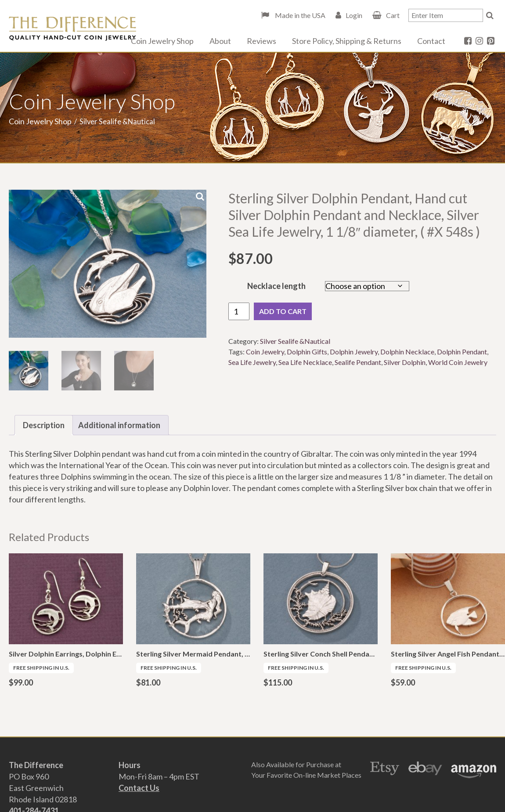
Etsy (385, 770)
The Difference (72, 29)
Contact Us (139, 788)
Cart (393, 15)
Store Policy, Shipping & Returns (347, 41)
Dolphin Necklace (407, 352)
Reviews (262, 41)
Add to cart (283, 311)
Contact (431, 41)
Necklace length (276, 286)
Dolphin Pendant (462, 352)
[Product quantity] (239, 311)
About (220, 41)
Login (354, 15)
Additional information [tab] (119, 425)
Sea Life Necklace (305, 362)
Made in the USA (299, 15)
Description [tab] (44, 425)
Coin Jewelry (265, 352)
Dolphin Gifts (307, 352)
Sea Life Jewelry (252, 362)
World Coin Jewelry (458, 362)
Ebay (425, 770)
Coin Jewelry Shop (162, 41)
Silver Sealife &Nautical (295, 341)
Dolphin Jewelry (354, 352)
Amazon (474, 770)
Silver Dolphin (405, 362)
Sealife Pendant (358, 362)
